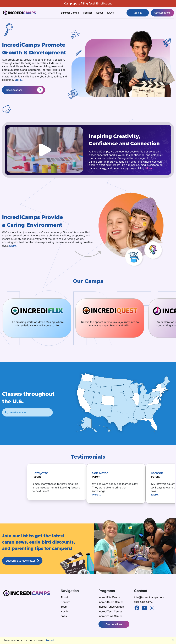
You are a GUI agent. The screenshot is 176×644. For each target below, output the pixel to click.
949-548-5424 (143, 602)
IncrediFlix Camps (109, 597)
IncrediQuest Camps (111, 602)
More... (19, 80)
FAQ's (110, 13)
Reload (50, 640)
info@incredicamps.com (149, 597)
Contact (87, 13)
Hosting (65, 611)
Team (64, 607)
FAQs (64, 616)
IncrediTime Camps (110, 616)
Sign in (138, 13)
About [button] (100, 13)
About (64, 597)
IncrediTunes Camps (111, 607)
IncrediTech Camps (110, 611)
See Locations (162, 13)
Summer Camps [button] (70, 13)
